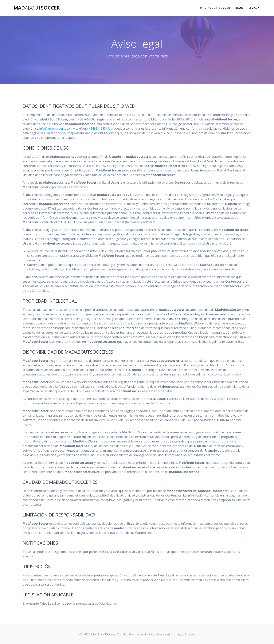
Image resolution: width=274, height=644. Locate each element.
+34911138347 (99, 128)
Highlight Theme (183, 634)
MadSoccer (37, 8)
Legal (253, 8)
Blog (239, 8)
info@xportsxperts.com (56, 128)
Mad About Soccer (215, 8)
